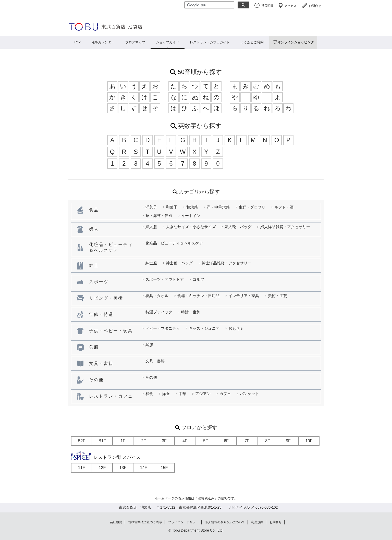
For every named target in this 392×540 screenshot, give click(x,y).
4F (185, 441)
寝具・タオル (157, 296)
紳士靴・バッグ (179, 263)
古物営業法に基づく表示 (145, 522)
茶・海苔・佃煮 (159, 216)
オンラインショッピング (296, 42)
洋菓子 (151, 207)
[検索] (209, 5)
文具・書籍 (155, 361)
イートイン (191, 216)
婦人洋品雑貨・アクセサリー (285, 227)
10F (309, 441)
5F (206, 441)
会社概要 (116, 522)
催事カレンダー (103, 42)
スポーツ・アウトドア (165, 279)
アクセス (290, 6)
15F (164, 468)
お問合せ (315, 6)
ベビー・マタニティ (163, 328)
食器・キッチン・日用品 (198, 296)
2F (144, 441)
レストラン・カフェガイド (210, 42)
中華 (182, 394)
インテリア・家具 (244, 296)
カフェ (225, 394)
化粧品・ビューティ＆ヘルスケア (174, 243)
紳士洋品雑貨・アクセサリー (226, 263)
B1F (102, 441)
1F (123, 441)
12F (102, 468)
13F (123, 468)
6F (226, 441)
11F (82, 468)
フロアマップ (135, 42)
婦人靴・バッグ (238, 227)
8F (268, 441)
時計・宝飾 (191, 312)
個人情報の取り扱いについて (225, 522)
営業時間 (267, 6)
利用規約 (257, 522)
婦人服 (151, 227)
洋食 (166, 394)
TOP (77, 42)
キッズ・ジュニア (204, 328)
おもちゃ (236, 328)
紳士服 (151, 263)
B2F (82, 441)
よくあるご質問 (252, 42)
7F (247, 441)
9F (288, 441)
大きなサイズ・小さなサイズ (191, 227)
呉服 (149, 345)
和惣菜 (192, 207)
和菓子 (172, 207)
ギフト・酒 (284, 207)
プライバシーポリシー (183, 522)
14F (144, 468)
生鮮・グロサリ (252, 207)
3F (164, 441)
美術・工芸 (278, 296)
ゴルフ (198, 279)
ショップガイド (168, 42)
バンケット (249, 394)
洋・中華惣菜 (218, 207)
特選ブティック (159, 312)
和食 (149, 394)
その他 (151, 377)
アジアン (203, 394)
